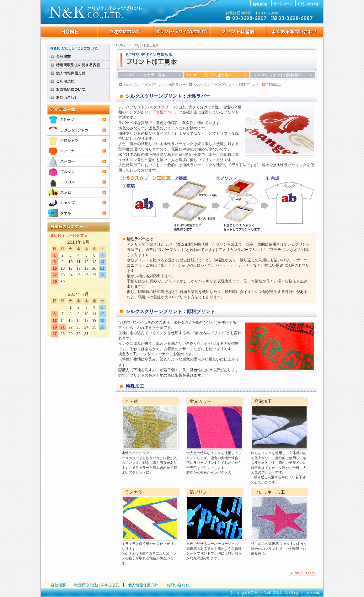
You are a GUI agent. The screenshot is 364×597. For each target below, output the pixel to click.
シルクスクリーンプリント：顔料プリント (226, 84)
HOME (69, 32)
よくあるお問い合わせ (295, 32)
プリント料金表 (238, 32)
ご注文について (126, 32)
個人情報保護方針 (143, 585)
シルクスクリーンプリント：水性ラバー (155, 84)
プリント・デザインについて (182, 32)
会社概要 (58, 585)
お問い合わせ (178, 585)
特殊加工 (274, 84)
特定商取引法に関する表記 (97, 585)
